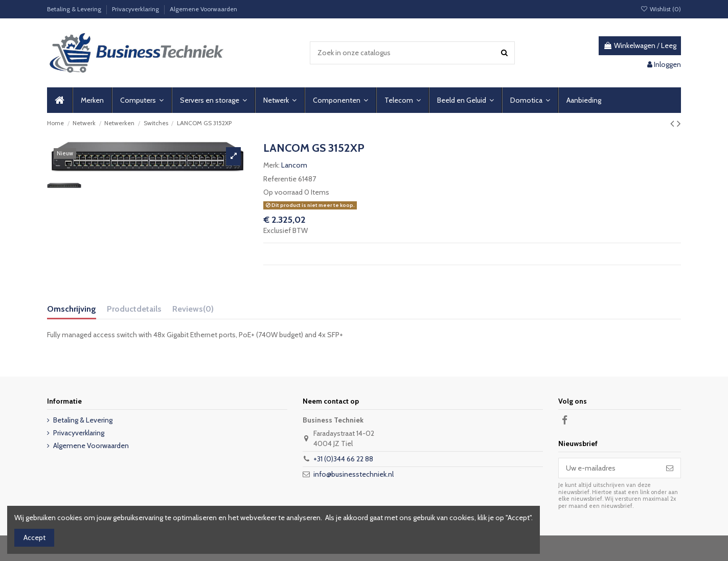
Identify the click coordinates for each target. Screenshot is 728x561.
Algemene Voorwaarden (203, 9)
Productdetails (134, 309)
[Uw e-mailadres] (609, 468)
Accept (35, 537)
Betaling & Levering (75, 9)
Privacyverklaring (136, 9)
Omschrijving (72, 309)
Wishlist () (661, 9)
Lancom (294, 165)
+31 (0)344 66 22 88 (343, 459)
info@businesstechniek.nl (354, 474)
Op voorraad (283, 192)
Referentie (280, 179)
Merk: (271, 165)
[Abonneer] (670, 468)
